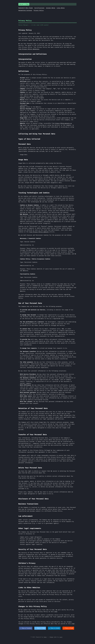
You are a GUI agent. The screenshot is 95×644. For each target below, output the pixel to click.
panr (61, 637)
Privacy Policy (39, 10)
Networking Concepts (25, 10)
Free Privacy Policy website (39, 232)
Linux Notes (61, 8)
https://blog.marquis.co (63, 123)
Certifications (39, 8)
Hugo (45, 637)
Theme (51, 637)
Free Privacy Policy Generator (29, 49)
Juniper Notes (51, 8)
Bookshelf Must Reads (26, 8)
